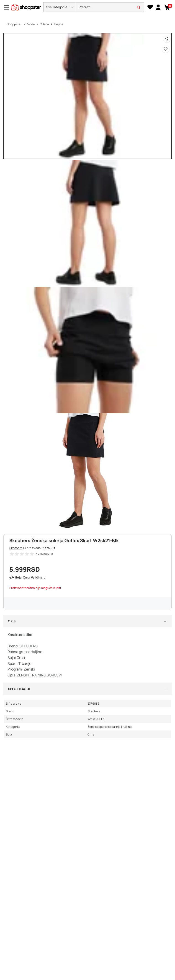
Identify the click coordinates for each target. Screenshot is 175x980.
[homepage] (26, 7)
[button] (60, 7)
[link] (158, 7)
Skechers (16, 548)
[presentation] (87, 7)
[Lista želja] (150, 7)
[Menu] (8, 7)
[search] (110, 7)
